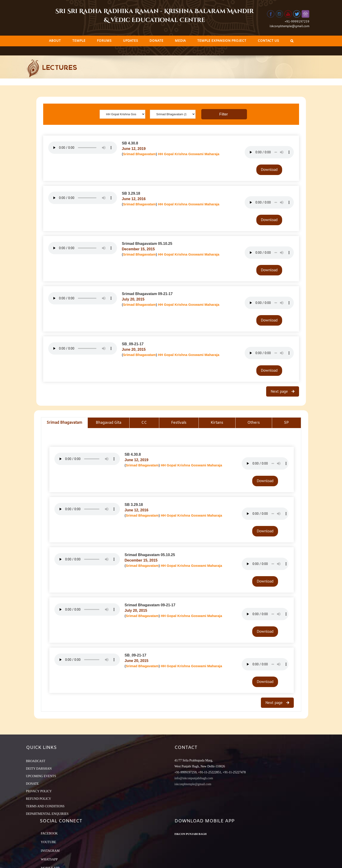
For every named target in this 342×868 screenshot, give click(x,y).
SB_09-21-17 (133, 344)
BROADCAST (36, 761)
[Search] (292, 41)
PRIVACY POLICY (39, 791)
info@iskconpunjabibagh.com (194, 778)
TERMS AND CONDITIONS (45, 806)
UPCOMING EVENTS (41, 776)
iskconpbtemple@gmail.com (289, 26)
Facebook (49, 833)
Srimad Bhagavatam (139, 154)
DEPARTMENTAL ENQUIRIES (47, 814)
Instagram (50, 851)
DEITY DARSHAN (39, 769)
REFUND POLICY (39, 799)
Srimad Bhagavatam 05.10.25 (147, 244)
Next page (280, 391)
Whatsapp (49, 859)
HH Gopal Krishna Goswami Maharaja (189, 154)
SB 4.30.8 (130, 143)
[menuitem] (55, 41)
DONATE (32, 784)
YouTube (49, 842)
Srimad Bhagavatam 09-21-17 (147, 294)
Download (269, 170)
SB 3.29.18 (131, 193)
